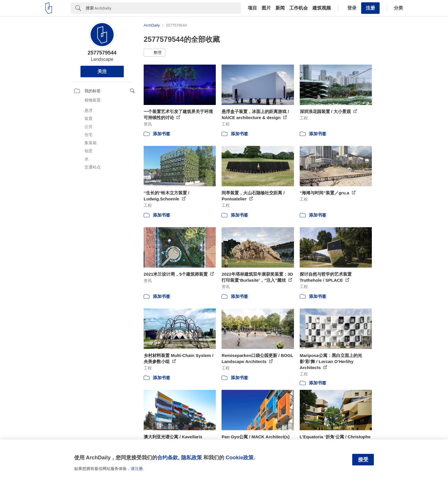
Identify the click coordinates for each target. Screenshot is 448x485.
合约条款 (168, 457)
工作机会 (299, 8)
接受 (363, 460)
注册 (370, 8)
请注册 (137, 469)
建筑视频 (322, 8)
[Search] (163, 8)
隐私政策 (192, 457)
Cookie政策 (240, 457)
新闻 (280, 8)
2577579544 (102, 53)
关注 (102, 71)
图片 (266, 8)
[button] (154, 53)
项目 (252, 8)
